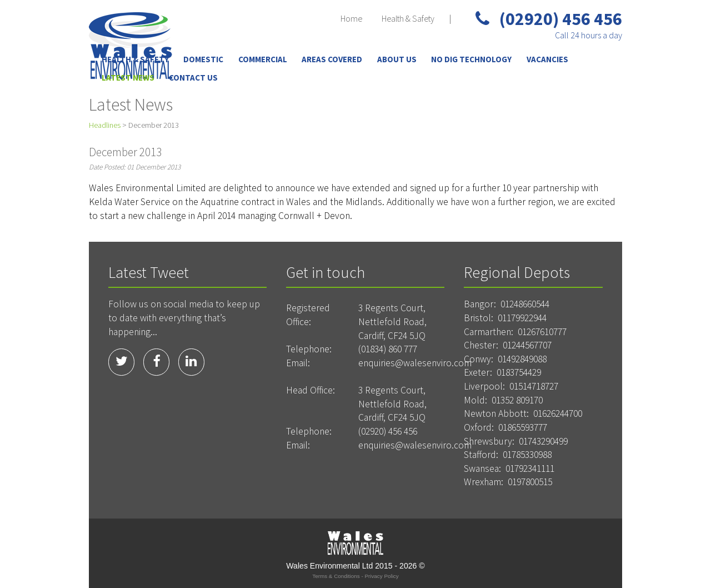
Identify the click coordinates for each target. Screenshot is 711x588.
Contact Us (193, 78)
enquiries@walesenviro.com (415, 363)
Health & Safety (408, 18)
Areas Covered (332, 59)
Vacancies (547, 59)
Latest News (128, 78)
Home (351, 18)
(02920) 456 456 (549, 19)
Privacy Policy (381, 576)
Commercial (263, 59)
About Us (397, 59)
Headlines (105, 125)
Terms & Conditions (336, 576)
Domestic (203, 59)
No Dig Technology (471, 59)
